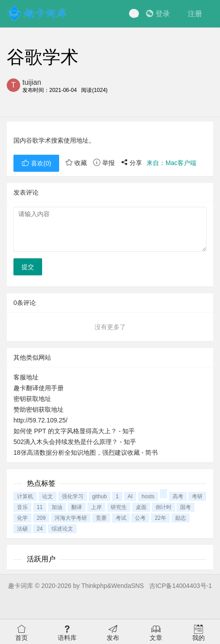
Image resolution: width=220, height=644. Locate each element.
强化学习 (73, 496)
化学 (22, 518)
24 (40, 529)
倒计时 (164, 507)
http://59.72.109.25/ (41, 420)
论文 (47, 496)
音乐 (22, 507)
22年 (160, 518)
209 (41, 518)
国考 (185, 507)
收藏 (76, 163)
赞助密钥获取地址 (39, 409)
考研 (197, 496)
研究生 (119, 507)
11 (40, 507)
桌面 (141, 507)
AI (130, 496)
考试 (121, 518)
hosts (148, 496)
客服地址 (26, 377)
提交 (28, 267)
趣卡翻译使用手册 (39, 388)
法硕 (22, 529)
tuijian (32, 82)
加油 (57, 507)
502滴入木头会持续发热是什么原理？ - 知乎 (75, 442)
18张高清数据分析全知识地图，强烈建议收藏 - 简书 (86, 453)
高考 (178, 496)
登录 (158, 14)
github (100, 496)
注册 (195, 14)
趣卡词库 (21, 586)
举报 (104, 163)
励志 (181, 518)
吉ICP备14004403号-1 (181, 586)
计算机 (25, 496)
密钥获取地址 (32, 399)
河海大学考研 (71, 518)
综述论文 (62, 529)
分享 (132, 163)
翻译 (77, 507)
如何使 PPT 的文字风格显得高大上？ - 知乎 (74, 431)
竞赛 (101, 518)
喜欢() (36, 163)
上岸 (96, 507)
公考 (140, 518)
